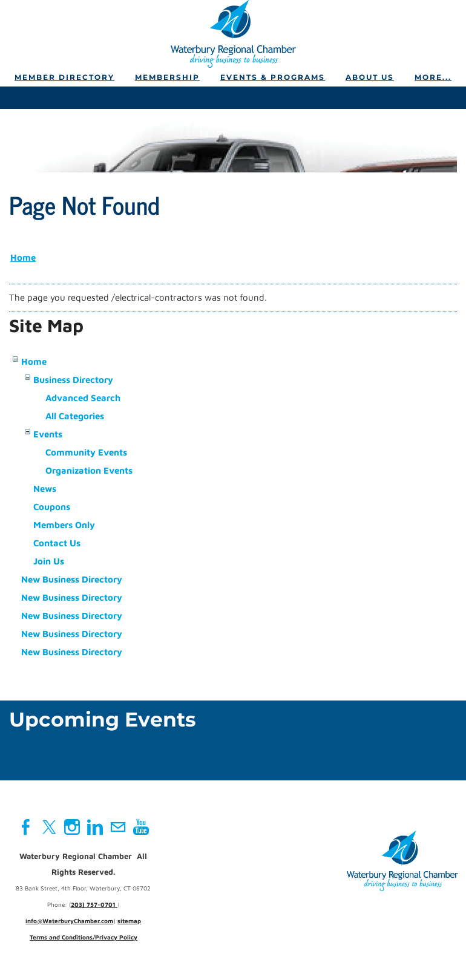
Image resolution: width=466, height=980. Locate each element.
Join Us (49, 561)
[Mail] (118, 827)
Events (48, 434)
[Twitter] (49, 827)
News (45, 488)
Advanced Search (83, 398)
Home (23, 257)
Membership (167, 77)
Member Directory (64, 77)
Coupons (52, 507)
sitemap (129, 921)
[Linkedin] (95, 827)
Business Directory (73, 380)
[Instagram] (72, 827)
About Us (370, 77)
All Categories (75, 416)
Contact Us (57, 543)
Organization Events (89, 470)
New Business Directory (72, 579)
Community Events (86, 452)
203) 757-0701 (94, 904)
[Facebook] (26, 827)
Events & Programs (273, 77)
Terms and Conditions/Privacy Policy (84, 937)
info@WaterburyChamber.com (69, 921)
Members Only (64, 525)
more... (433, 77)
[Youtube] (141, 827)
